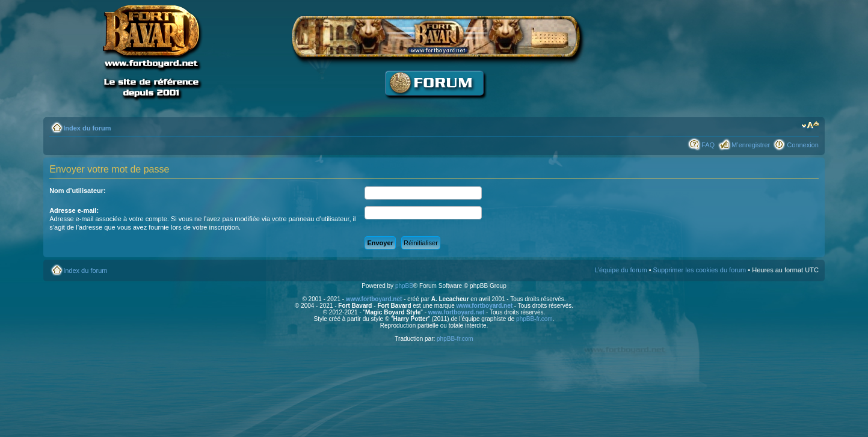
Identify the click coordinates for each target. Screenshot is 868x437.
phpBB (404, 286)
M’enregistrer (751, 145)
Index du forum (87, 128)
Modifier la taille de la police (810, 126)
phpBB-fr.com (534, 319)
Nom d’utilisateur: (78, 191)
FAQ (708, 145)
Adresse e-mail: (74, 210)
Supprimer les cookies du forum (700, 270)
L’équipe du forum (620, 270)
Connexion (803, 145)
